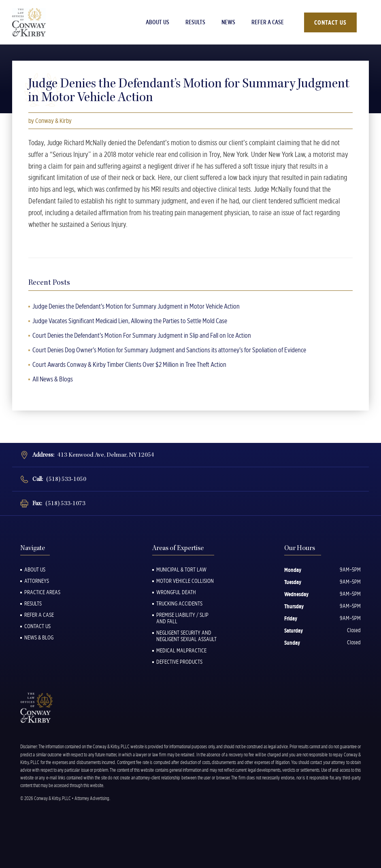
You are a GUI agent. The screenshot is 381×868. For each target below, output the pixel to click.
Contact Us (330, 22)
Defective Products (179, 662)
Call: (59, 479)
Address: (93, 455)
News (228, 22)
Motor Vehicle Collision (185, 581)
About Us (158, 22)
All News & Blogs (53, 379)
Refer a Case (268, 22)
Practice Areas (42, 592)
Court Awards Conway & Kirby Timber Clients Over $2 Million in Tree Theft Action (129, 364)
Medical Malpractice (181, 650)
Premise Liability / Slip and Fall (182, 618)
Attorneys (37, 581)
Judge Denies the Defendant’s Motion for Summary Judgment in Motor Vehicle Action (136, 306)
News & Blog (39, 637)
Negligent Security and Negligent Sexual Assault (186, 636)
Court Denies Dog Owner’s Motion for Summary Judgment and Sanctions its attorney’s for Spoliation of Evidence (169, 350)
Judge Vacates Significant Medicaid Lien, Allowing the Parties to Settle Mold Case (130, 321)
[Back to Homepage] (43, 22)
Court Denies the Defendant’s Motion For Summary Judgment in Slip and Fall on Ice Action (142, 335)
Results (195, 22)
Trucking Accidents (179, 603)
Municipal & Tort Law (181, 569)
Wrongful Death (176, 592)
